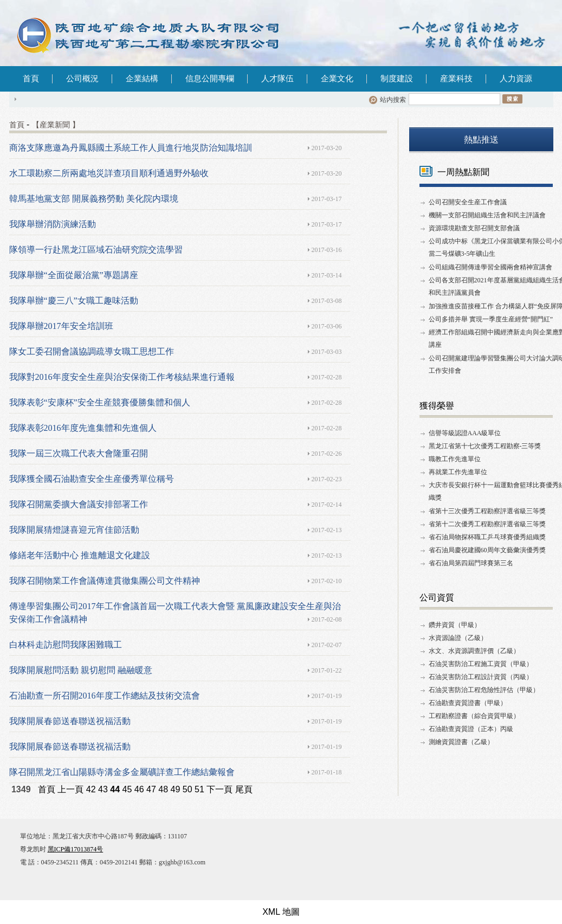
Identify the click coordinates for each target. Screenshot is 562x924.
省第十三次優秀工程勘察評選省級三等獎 (487, 511)
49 (176, 789)
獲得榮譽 (437, 406)
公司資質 (437, 597)
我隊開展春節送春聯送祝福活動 (70, 721)
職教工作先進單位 (455, 459)
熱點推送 (481, 140)
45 (127, 789)
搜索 (512, 99)
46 (139, 789)
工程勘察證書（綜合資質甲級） (474, 716)
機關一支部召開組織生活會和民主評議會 (487, 215)
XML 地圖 (281, 912)
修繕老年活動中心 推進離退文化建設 (80, 555)
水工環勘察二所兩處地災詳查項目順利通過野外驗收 (109, 173)
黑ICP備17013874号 (76, 849)
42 (91, 789)
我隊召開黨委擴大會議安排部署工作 (79, 504)
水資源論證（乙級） (458, 638)
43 (103, 789)
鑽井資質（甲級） (455, 625)
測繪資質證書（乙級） (461, 742)
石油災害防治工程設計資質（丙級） (481, 677)
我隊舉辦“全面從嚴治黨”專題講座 (74, 275)
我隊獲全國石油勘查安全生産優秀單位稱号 (92, 479)
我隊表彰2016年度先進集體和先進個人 (83, 428)
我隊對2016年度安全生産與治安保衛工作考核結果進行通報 (122, 377)
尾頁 (244, 789)
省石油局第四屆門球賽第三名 (471, 563)
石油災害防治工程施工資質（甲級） (481, 664)
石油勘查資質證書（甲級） (468, 703)
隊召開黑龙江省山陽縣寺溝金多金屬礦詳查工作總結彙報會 (122, 772)
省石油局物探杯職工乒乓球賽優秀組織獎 (487, 537)
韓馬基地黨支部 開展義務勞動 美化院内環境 (94, 199)
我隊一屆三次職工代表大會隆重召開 (79, 453)
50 (188, 789)
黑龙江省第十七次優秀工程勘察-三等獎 (485, 446)
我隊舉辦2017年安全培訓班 (61, 326)
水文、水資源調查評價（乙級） (474, 651)
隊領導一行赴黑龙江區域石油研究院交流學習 (96, 250)
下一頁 (219, 789)
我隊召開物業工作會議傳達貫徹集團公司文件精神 (105, 581)
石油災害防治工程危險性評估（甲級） (484, 690)
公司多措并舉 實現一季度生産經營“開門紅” (491, 319)
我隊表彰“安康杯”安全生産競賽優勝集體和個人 (100, 402)
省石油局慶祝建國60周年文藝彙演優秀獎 (487, 550)
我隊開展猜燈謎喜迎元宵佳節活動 (74, 530)
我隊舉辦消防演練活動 (53, 224)
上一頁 (70, 789)
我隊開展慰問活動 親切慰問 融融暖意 (81, 670)
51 (199, 789)
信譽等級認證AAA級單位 (465, 433)
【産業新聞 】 (56, 125)
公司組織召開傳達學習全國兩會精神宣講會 (490, 267)
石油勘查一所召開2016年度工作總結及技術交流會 (105, 696)
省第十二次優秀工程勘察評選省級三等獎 (487, 524)
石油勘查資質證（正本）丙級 (471, 729)
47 (151, 789)
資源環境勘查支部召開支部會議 (474, 228)
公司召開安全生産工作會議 (468, 202)
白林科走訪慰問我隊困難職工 (66, 645)
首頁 (31, 79)
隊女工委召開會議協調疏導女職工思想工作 (92, 351)
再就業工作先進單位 (458, 472)
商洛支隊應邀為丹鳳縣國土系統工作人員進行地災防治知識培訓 (131, 148)
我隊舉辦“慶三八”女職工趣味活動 (74, 301)
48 (163, 789)
